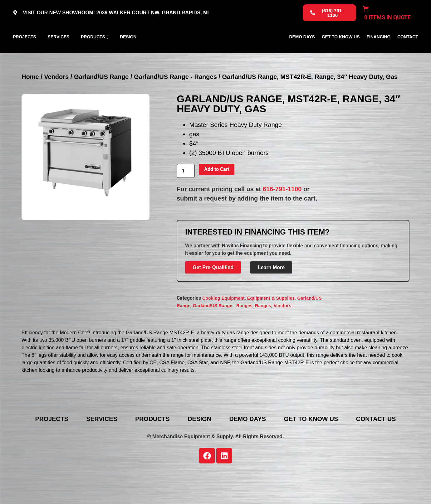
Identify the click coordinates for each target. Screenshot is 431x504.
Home (30, 105)
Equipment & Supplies (271, 327)
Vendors (56, 105)
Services (59, 51)
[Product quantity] (186, 200)
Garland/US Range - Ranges (175, 105)
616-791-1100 (282, 218)
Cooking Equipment (223, 327)
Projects (24, 51)
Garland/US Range (101, 105)
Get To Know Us (341, 51)
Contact (408, 51)
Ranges (263, 335)
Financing (379, 51)
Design (128, 51)
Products (93, 51)
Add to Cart (217, 198)
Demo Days (302, 51)
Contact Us (380, 448)
